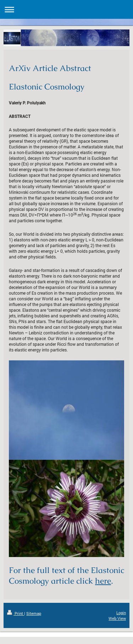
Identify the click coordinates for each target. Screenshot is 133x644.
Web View (117, 618)
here (103, 581)
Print (16, 613)
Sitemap (34, 613)
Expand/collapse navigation (66, 9)
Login (121, 613)
